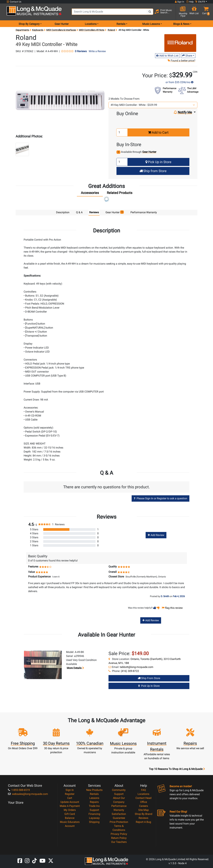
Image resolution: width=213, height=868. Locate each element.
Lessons (94, 798)
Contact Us (14, 2)
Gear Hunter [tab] (115, 212)
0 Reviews (81, 51)
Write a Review (97, 51)
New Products (94, 790)
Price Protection (119, 822)
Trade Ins (94, 806)
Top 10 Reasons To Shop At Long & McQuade (177, 769)
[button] (205, 12)
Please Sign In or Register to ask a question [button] (160, 498)
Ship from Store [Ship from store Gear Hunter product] (149, 678)
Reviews (143, 818)
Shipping (94, 822)
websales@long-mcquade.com (28, 794)
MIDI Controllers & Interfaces (61, 30)
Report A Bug (143, 822)
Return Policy (119, 838)
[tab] (90, 194)
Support (94, 810)
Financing (94, 814)
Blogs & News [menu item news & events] (181, 24)
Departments (22, 30)
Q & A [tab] (79, 212)
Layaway (94, 818)
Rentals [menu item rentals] (121, 24)
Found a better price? (182, 61)
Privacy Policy (119, 834)
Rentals (94, 794)
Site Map (144, 810)
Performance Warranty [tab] (144, 212)
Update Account (70, 802)
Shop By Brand (144, 814)
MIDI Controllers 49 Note (92, 30)
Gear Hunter (62, 24)
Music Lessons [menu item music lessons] (151, 24)
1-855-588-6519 (19, 790)
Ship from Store (153, 171)
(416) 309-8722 (130, 671)
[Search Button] (150, 12)
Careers (144, 806)
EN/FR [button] (200, 2)
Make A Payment (70, 806)
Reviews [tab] (94, 212)
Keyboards (38, 30)
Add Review (156, 535)
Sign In (70, 790)
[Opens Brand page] (180, 43)
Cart (70, 798)
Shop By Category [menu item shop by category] (29, 24)
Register (70, 794)
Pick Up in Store (158, 162)
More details (75, 668)
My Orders (70, 810)
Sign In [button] (180, 2)
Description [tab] (63, 212)
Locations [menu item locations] (91, 24)
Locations (143, 794)
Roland (111, 30)
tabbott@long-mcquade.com (137, 667)
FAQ (144, 790)
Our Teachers (119, 842)
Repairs (94, 802)
